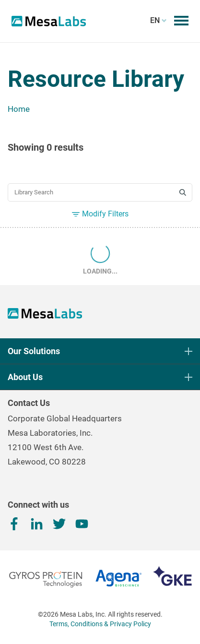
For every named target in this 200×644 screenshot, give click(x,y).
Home (19, 109)
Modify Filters (100, 214)
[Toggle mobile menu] (181, 21)
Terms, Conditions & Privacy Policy (100, 624)
